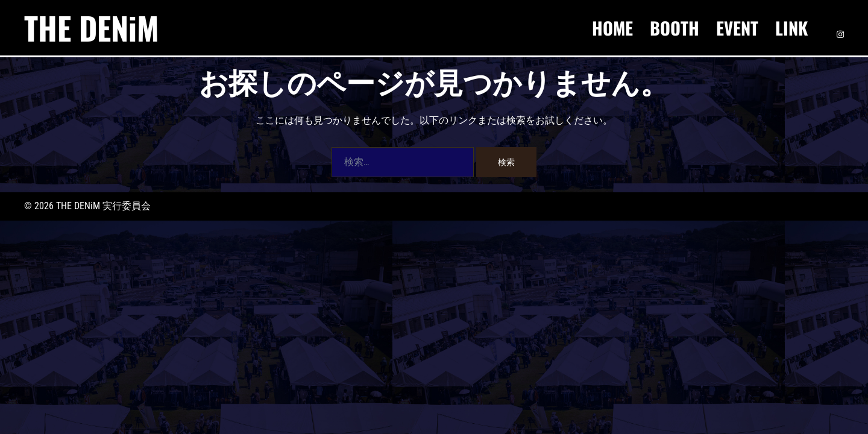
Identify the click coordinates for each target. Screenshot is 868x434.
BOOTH (675, 27)
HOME (612, 27)
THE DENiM (92, 27)
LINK (791, 27)
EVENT (737, 27)
